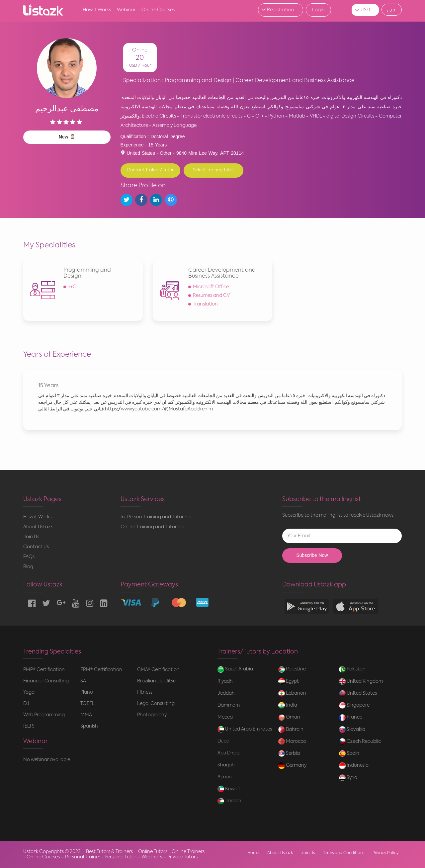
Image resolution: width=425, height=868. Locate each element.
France (351, 718)
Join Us (31, 537)
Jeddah (226, 693)
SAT (84, 681)
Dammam (229, 705)
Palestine (292, 669)
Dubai (224, 741)
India (288, 705)
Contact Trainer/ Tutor (150, 170)
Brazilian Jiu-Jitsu (156, 681)
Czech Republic (360, 741)
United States (358, 693)
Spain (349, 753)
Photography (152, 715)
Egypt (289, 681)
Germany (292, 766)
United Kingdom (361, 681)
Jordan (229, 801)
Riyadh (225, 681)
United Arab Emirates (245, 729)
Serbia (289, 753)
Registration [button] (281, 10)
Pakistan (352, 669)
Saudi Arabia (235, 669)
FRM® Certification (101, 670)
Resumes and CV (211, 296)
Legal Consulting (156, 704)
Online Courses (158, 10)
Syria (348, 778)
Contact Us (36, 547)
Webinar (126, 10)
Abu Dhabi (229, 753)
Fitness (145, 692)
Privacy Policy (385, 853)
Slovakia (352, 730)
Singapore (354, 705)
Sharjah (226, 765)
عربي (392, 10)
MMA (86, 715)
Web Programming (44, 715)
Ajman (225, 777)
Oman (289, 718)
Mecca (225, 717)
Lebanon (292, 693)
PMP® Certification (44, 670)
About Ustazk (38, 527)
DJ (26, 704)
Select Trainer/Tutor (213, 170)
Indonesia (354, 766)
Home (253, 853)
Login (318, 10)
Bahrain (291, 730)
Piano (87, 692)
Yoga (29, 692)
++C (72, 287)
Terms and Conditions (344, 853)
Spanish (89, 726)
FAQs (29, 557)
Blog (28, 567)
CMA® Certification (158, 670)
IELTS (29, 726)
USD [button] (365, 10)
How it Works (97, 10)
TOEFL (87, 704)
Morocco (292, 741)
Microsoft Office (211, 287)
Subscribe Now (312, 555)
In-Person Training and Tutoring (156, 517)
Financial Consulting (46, 681)
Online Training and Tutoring (152, 527)
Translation (205, 304)
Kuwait (229, 789)
